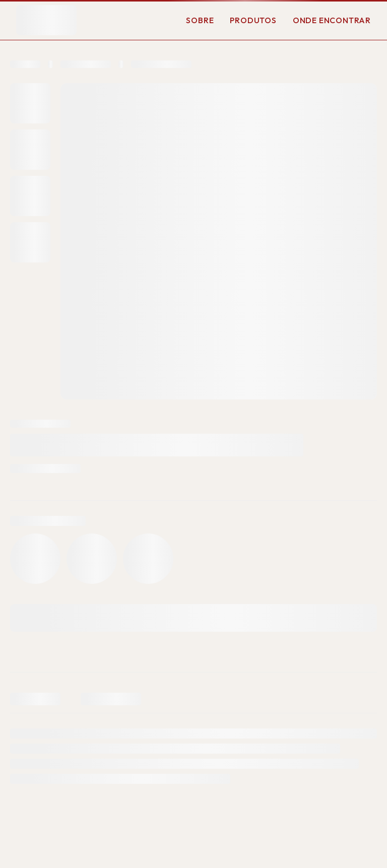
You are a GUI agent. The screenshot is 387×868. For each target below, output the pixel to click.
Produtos (253, 20)
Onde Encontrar (332, 20)
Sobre (200, 20)
